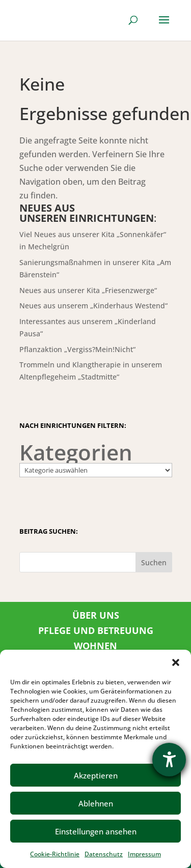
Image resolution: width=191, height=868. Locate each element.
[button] (176, 662)
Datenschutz (104, 854)
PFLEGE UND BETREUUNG (96, 630)
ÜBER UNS (96, 615)
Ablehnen (96, 803)
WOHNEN (95, 646)
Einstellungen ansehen (96, 831)
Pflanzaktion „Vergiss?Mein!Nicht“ (77, 349)
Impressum (144, 854)
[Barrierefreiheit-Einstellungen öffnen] (169, 760)
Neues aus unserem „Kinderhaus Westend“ (93, 306)
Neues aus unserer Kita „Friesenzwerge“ (88, 290)
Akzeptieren (96, 775)
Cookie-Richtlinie (55, 854)
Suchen (154, 562)
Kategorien (76, 452)
